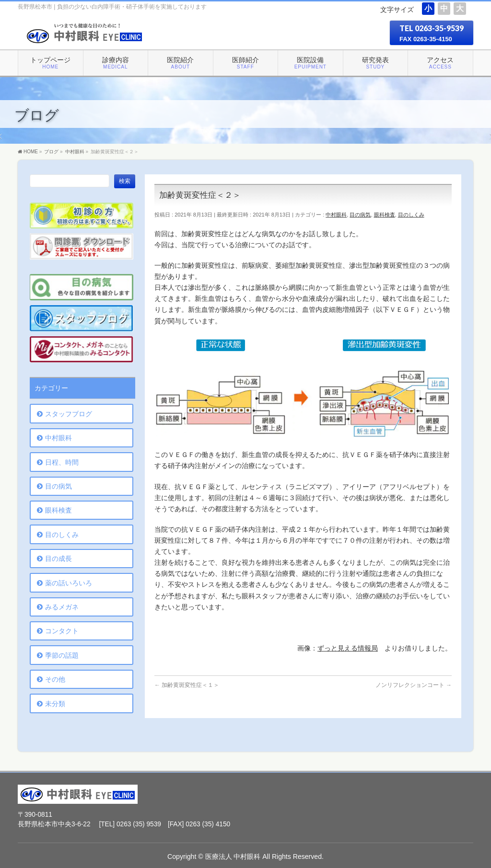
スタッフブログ (69, 414)
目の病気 (360, 215)
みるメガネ (62, 607)
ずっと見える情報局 (348, 648)
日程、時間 (62, 462)
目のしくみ (411, 215)
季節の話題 (62, 655)
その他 (55, 679)
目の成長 (58, 559)
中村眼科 (336, 215)
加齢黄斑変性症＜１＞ (187, 685)
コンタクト (62, 631)
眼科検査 (385, 215)
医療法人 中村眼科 (233, 857)
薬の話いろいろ (69, 583)
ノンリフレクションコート (414, 685)
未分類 (55, 704)
